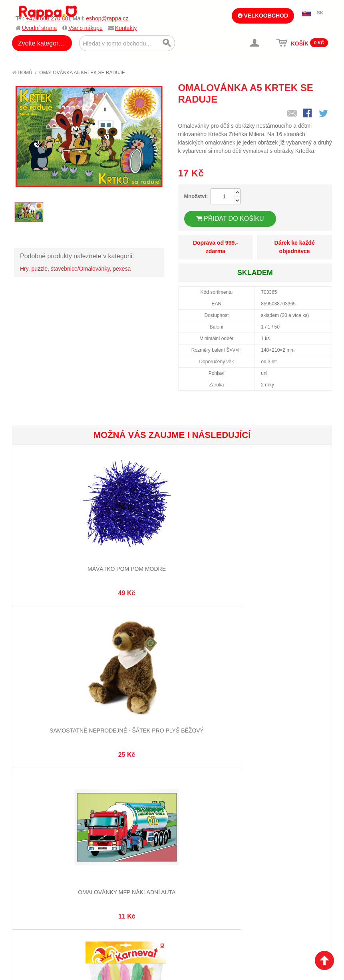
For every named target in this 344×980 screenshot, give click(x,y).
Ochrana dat (38, 877)
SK (320, 13)
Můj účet (189, 831)
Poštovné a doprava (48, 867)
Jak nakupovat (40, 841)
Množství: (196, 196)
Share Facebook (308, 114)
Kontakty (126, 28)
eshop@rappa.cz (107, 18)
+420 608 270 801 (49, 18)
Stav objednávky (199, 841)
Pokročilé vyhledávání (130, 851)
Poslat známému (292, 114)
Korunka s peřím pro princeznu (172, 706)
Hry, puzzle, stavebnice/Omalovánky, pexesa (75, 269)
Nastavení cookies (152, 949)
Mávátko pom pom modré (66, 557)
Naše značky (37, 887)
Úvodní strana (39, 28)
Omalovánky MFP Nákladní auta (278, 557)
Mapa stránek (117, 831)
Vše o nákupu (86, 28)
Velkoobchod (263, 16)
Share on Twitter (324, 114)
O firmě (30, 831)
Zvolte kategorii (40, 43)
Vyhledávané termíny (128, 841)
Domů (22, 73)
